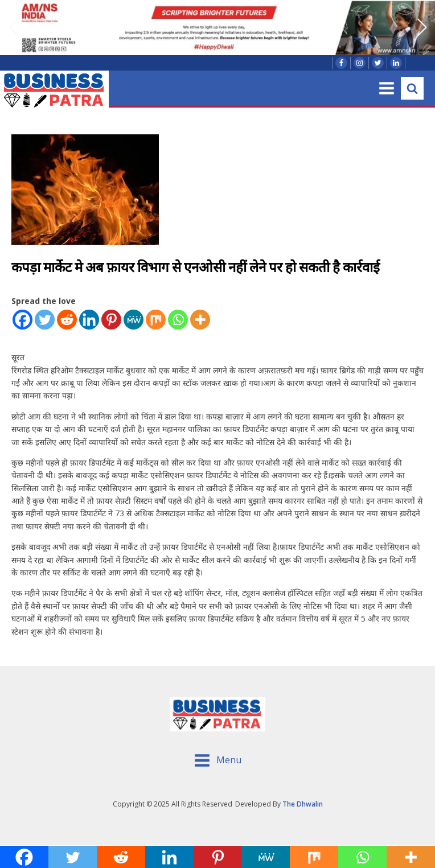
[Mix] (156, 320)
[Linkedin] (89, 320)
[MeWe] (134, 320)
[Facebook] (22, 320)
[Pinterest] (111, 320)
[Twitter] (45, 320)
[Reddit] (67, 320)
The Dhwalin (303, 804)
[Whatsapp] (178, 320)
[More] (200, 320)
